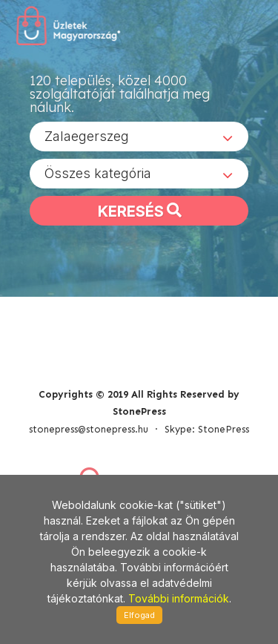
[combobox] (139, 137)
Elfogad (139, 615)
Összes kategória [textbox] (98, 173)
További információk (179, 598)
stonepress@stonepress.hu (89, 429)
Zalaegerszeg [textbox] (87, 136)
